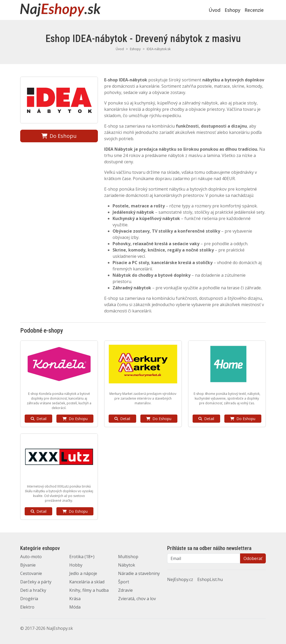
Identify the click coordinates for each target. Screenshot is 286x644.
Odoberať (253, 558)
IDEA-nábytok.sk (159, 49)
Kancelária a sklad (87, 582)
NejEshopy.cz (180, 579)
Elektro (27, 607)
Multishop (128, 557)
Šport (124, 582)
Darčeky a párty (36, 582)
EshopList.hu (210, 579)
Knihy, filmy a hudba (89, 590)
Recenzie (254, 10)
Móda (75, 607)
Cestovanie (31, 573)
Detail (39, 419)
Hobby (76, 565)
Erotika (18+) (82, 557)
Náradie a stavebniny (139, 573)
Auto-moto (31, 557)
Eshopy (232, 10)
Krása (75, 599)
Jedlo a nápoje (83, 573)
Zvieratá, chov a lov (137, 599)
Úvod (214, 10)
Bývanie (28, 565)
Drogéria (29, 599)
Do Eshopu (59, 136)
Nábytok (127, 565)
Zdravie (125, 590)
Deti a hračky (33, 590)
